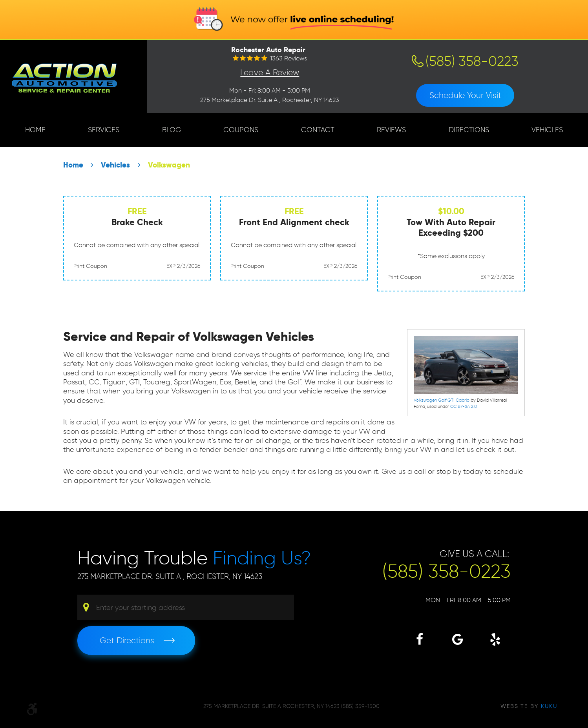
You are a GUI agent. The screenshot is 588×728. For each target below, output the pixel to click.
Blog (172, 130)
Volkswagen (169, 165)
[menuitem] (35, 130)
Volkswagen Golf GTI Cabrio (442, 400)
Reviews (391, 130)
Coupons (241, 130)
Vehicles (547, 130)
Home (35, 130)
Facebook (420, 639)
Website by (530, 706)
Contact (318, 130)
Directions (469, 130)
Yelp (495, 639)
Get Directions (127, 640)
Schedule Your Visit (465, 95)
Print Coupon (90, 266)
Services (104, 130)
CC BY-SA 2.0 (464, 406)
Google (457, 639)
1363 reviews (289, 58)
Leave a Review (270, 72)
